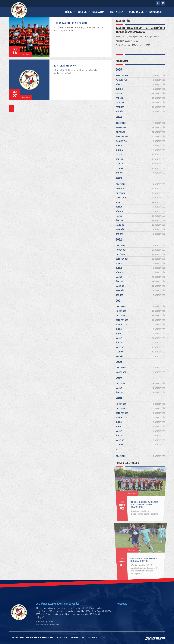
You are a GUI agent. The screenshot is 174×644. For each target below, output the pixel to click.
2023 (116, 170)
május (140, 52)
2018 (122, 377)
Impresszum (78, 638)
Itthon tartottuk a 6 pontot (71, 23)
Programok (136, 12)
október (140, 109)
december (140, 96)
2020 (121, 350)
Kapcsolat (156, 12)
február (140, 72)
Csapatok (98, 12)
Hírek (68, 12)
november (140, 102)
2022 (118, 239)
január (140, 79)
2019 (121, 362)
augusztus (140, 30)
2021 (120, 299)
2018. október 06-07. (65, 65)
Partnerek (117, 12)
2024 (114, 88)
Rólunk (82, 12)
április (140, 59)
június (140, 45)
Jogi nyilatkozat (96, 638)
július (140, 37)
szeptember (140, 22)
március (140, 66)
